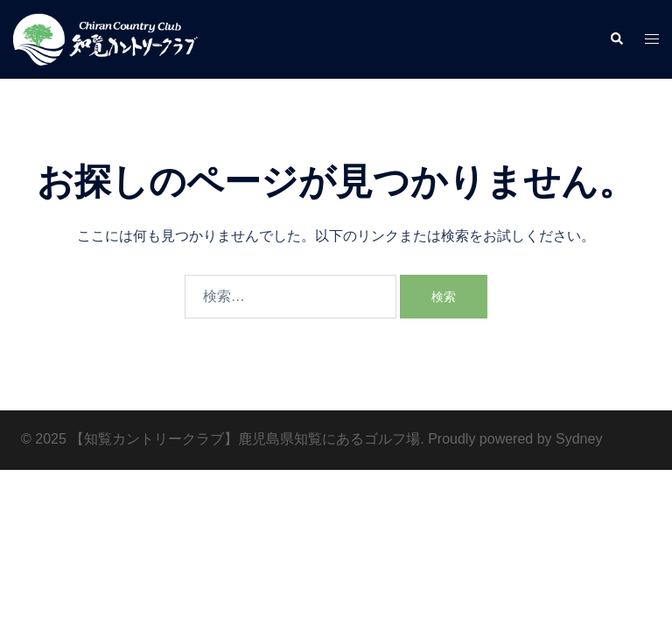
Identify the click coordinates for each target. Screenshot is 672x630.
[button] (616, 39)
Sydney (579, 439)
